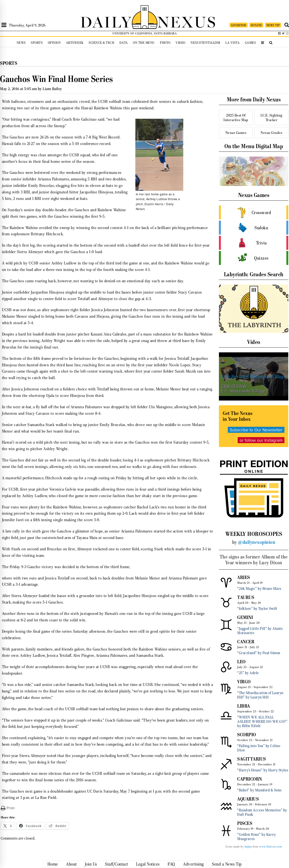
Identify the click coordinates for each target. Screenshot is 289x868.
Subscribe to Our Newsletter (256, 430)
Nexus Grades (271, 133)
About (71, 864)
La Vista (233, 43)
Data (124, 43)
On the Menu (144, 43)
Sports (37, 43)
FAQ (171, 864)
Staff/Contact (117, 864)
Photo (165, 43)
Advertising (194, 864)
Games (250, 43)
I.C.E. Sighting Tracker (272, 118)
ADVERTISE (239, 25)
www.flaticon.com (270, 847)
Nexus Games (236, 133)
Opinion (54, 43)
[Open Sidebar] (4, 25)
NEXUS (187, 21)
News (21, 43)
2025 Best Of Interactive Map (236, 118)
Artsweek (75, 43)
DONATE (256, 25)
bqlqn (248, 847)
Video (181, 43)
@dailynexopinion (257, 542)
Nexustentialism (205, 43)
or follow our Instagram (261, 440)
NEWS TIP (273, 25)
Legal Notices (148, 864)
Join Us (91, 864)
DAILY (106, 21)
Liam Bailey (52, 89)
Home (53, 864)
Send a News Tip (227, 864)
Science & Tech (101, 43)
